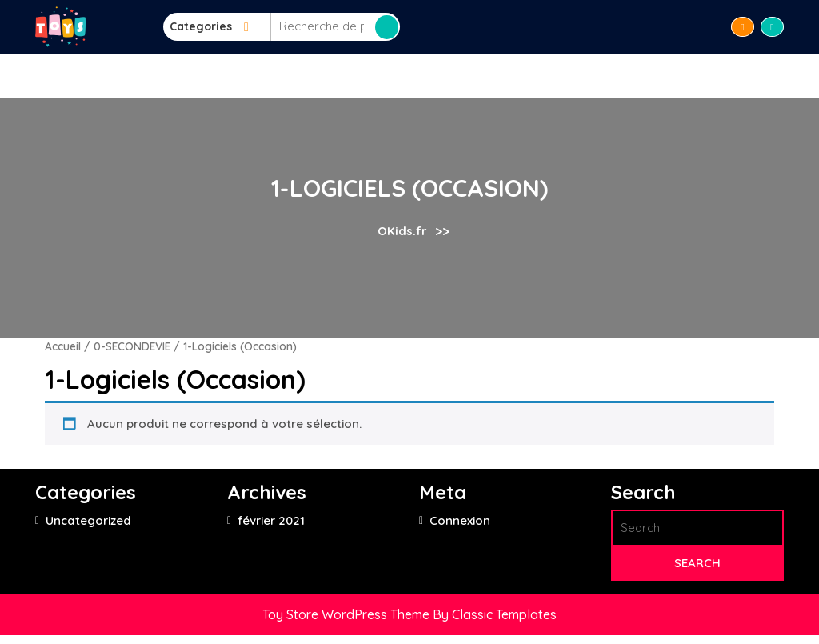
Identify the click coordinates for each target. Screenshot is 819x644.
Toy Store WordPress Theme (348, 614)
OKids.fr (402, 231)
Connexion (460, 520)
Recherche (387, 27)
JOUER (439, 76)
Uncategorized (88, 520)
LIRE (306, 76)
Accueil (254, 76)
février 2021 (271, 520)
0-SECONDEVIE (132, 346)
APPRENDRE (370, 76)
